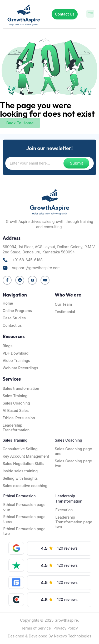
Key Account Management (26, 456)
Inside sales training (20, 471)
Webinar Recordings (20, 368)
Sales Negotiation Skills (23, 464)
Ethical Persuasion (19, 418)
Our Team (63, 304)
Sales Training (15, 396)
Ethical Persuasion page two (24, 531)
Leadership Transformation (16, 428)
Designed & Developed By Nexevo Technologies (49, 636)
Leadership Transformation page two (74, 522)
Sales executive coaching (25, 486)
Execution (64, 510)
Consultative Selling (20, 449)
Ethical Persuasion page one (24, 507)
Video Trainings (16, 361)
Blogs (8, 346)
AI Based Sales (16, 410)
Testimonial (65, 312)
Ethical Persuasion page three (24, 519)
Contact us (12, 325)
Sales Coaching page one (73, 451)
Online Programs (17, 311)
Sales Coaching (16, 403)
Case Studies (14, 318)
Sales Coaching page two (73, 463)
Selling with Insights (20, 478)
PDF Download (16, 353)
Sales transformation (21, 388)
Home (8, 303)
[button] (90, 14)
